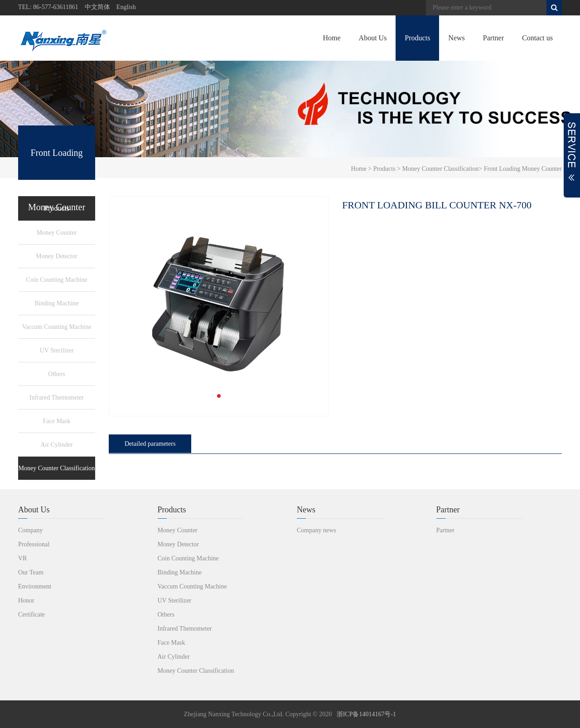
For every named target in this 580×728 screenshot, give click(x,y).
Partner (493, 38)
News (456, 38)
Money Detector (56, 256)
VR (22, 558)
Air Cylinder (56, 445)
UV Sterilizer (57, 350)
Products (417, 38)
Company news (317, 530)
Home (331, 38)
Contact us (537, 38)
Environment (35, 586)
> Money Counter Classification (437, 169)
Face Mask (56, 421)
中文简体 (97, 7)
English (126, 7)
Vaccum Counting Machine (56, 327)
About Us (373, 38)
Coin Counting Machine (56, 280)
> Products (381, 169)
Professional (34, 544)
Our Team (31, 572)
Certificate (31, 615)
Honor (26, 600)
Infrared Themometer (57, 398)
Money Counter (57, 233)
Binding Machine (57, 303)
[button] (219, 396)
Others (56, 374)
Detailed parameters (150, 444)
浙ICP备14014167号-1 (366, 714)
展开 (572, 155)
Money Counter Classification (57, 468)
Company (30, 530)
